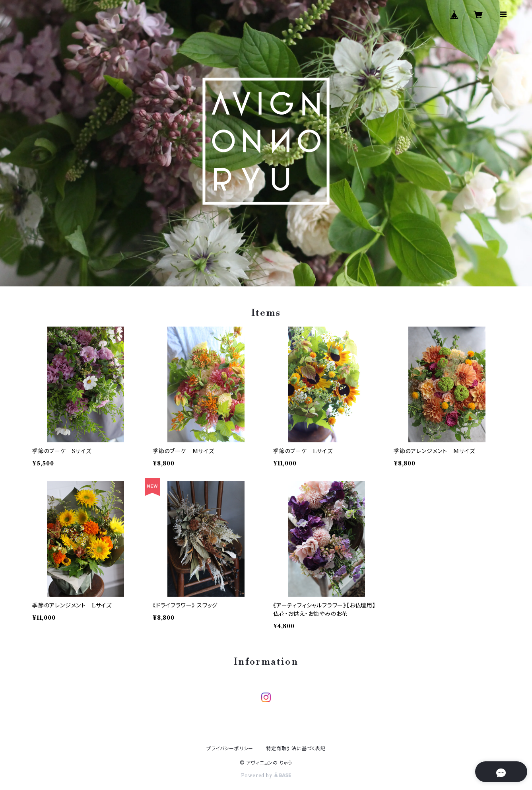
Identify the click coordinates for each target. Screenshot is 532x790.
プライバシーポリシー (230, 748)
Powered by (266, 775)
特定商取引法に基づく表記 (296, 748)
